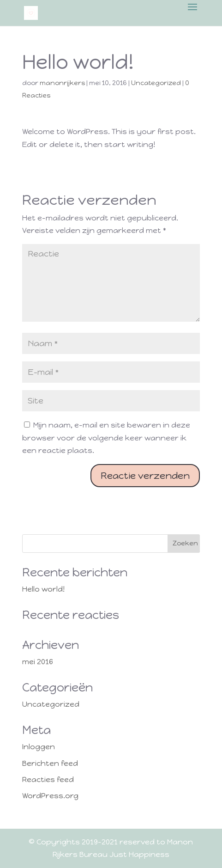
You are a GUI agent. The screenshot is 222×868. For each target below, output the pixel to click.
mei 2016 (38, 662)
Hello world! (43, 589)
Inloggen (39, 747)
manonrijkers (62, 83)
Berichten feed (50, 763)
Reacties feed (48, 779)
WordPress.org (50, 796)
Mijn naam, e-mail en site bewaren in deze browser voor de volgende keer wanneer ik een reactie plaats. (106, 437)
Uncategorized (156, 83)
